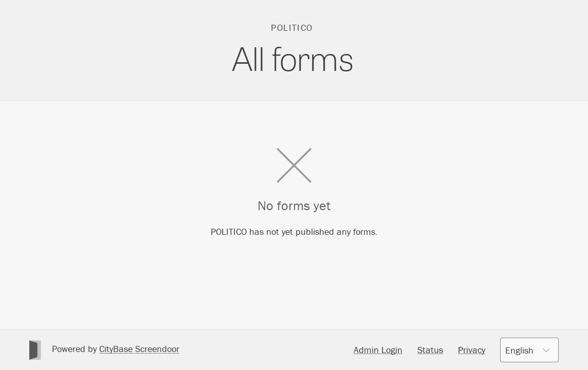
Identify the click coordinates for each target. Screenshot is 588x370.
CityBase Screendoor (139, 349)
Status (430, 350)
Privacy (472, 350)
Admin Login (378, 350)
